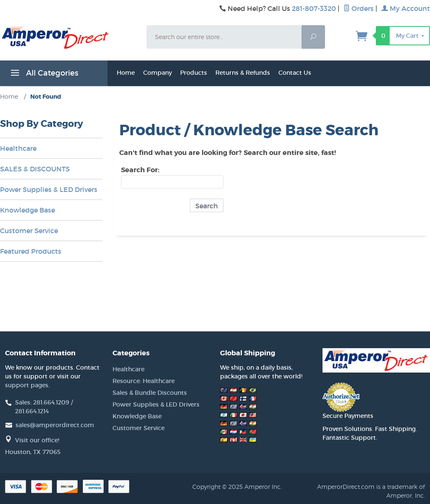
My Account (406, 8)
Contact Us (295, 73)
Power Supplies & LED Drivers (49, 189)
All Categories (43, 74)
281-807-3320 (314, 8)
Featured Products (31, 251)
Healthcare (18, 148)
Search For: (140, 170)
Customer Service (29, 231)
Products (194, 73)
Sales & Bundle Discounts (150, 393)
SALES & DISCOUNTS (35, 169)
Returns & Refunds (243, 73)
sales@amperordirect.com (55, 425)
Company (157, 73)
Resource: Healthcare (144, 381)
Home (126, 73)
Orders (359, 8)
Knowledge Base (28, 210)
